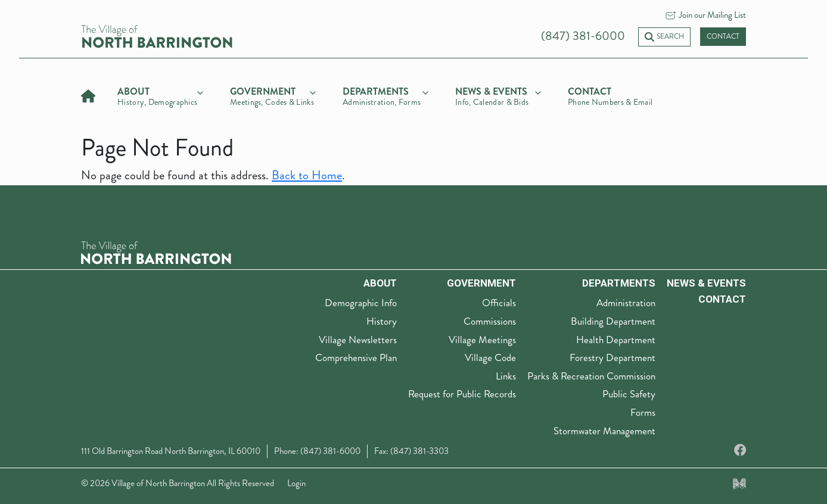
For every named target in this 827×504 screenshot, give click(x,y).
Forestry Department (613, 357)
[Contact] (611, 95)
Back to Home (307, 175)
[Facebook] (740, 451)
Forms (643, 412)
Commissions (490, 321)
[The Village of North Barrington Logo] (156, 251)
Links (506, 376)
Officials (499, 303)
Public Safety (629, 394)
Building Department (613, 321)
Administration (626, 303)
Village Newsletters (358, 340)
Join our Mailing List (712, 15)
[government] (273, 95)
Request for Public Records (462, 394)
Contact (723, 37)
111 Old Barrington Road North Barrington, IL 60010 (171, 451)
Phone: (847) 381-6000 (317, 451)
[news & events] (498, 95)
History (382, 321)
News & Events (706, 283)
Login (296, 483)
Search (664, 37)
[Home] (88, 94)
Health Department (616, 340)
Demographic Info (361, 303)
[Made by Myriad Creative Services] (739, 483)
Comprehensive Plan (356, 357)
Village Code (490, 357)
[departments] (385, 95)
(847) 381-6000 (583, 36)
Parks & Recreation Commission (591, 376)
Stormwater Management (604, 431)
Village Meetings (482, 340)
